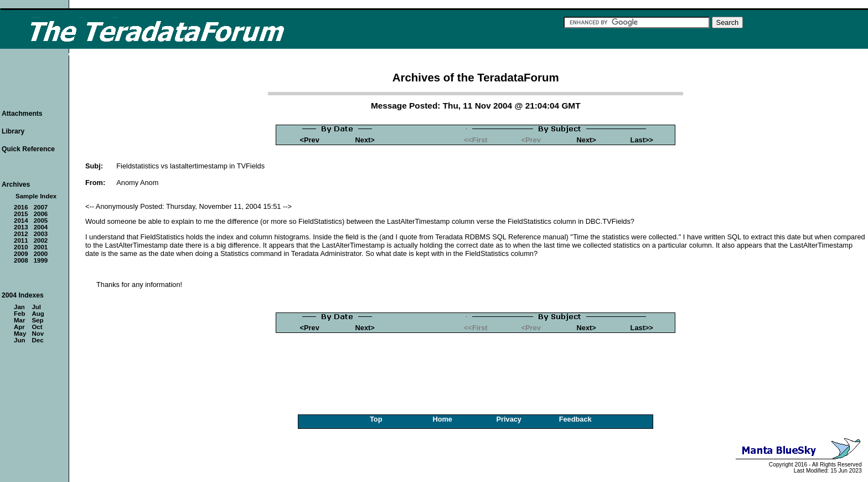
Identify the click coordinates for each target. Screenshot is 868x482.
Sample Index (36, 196)
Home (442, 419)
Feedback (575, 419)
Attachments (22, 114)
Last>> (642, 140)
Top (376, 419)
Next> (365, 140)
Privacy (509, 419)
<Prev (310, 140)
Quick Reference (28, 149)
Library (13, 131)
